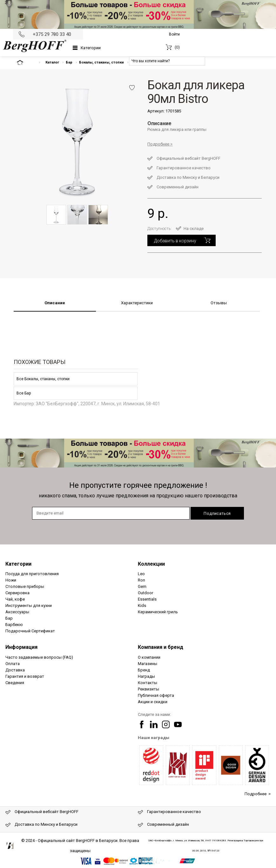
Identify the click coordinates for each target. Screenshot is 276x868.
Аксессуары (17, 612)
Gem (142, 586)
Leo (141, 574)
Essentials (147, 599)
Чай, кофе (15, 599)
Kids (142, 606)
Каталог (52, 62)
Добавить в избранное (132, 88)
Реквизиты (148, 689)
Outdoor (145, 593)
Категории (91, 48)
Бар (69, 62)
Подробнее (158, 144)
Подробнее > (258, 794)
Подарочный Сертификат (30, 631)
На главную (25, 62)
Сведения (15, 683)
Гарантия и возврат (25, 676)
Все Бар (24, 393)
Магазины (148, 664)
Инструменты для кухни (29, 606)
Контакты (148, 683)
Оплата (13, 664)
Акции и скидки (153, 702)
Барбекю (14, 625)
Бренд (144, 670)
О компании (149, 657)
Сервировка (17, 593)
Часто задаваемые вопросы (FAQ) (39, 657)
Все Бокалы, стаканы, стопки (43, 379)
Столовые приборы (25, 586)
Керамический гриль (158, 612)
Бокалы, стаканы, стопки (101, 62)
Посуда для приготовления (32, 574)
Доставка (15, 670)
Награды (146, 676)
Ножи (11, 580)
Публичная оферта (156, 695)
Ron (141, 580)
